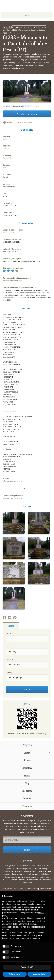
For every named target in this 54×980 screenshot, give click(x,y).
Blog (27, 783)
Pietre (27, 753)
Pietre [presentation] (11, 626)
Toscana (6, 148)
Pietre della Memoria (27, 7)
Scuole (27, 760)
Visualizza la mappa (27, 114)
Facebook (4, 618)
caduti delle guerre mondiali (22, 122)
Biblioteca (27, 768)
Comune (9, 659)
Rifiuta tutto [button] (15, 974)
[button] (50, 896)
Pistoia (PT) (7, 158)
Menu (27, 15)
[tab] (11, 626)
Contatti (27, 798)
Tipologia (10, 673)
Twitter (10, 618)
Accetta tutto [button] (39, 974)
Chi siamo (27, 791)
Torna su (27, 806)
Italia (5, 139)
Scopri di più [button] (27, 967)
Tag (7, 646)
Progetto (27, 745)
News (27, 776)
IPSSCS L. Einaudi (32, 106)
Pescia (5, 167)
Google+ (15, 618)
